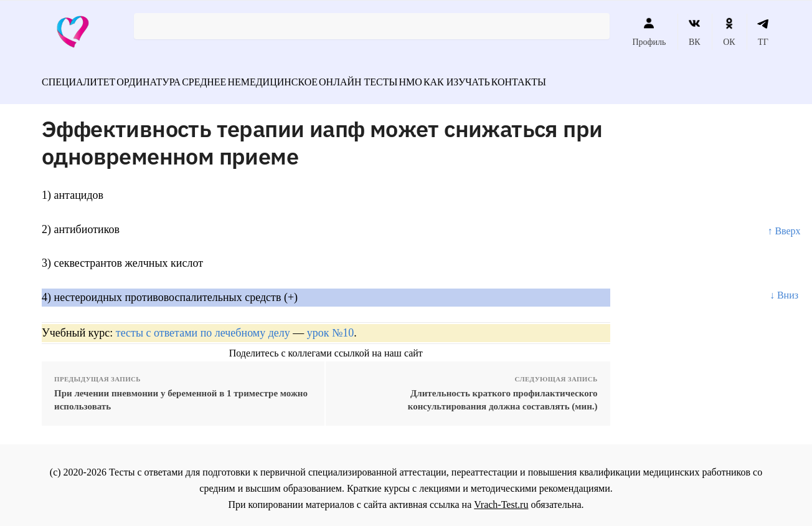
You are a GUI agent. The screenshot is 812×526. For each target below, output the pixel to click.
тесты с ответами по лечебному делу (203, 326)
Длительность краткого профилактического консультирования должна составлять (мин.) (503, 393)
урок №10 (330, 326)
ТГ (763, 32)
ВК (695, 32)
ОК (729, 32)
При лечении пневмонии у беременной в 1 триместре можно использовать (181, 393)
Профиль (649, 32)
